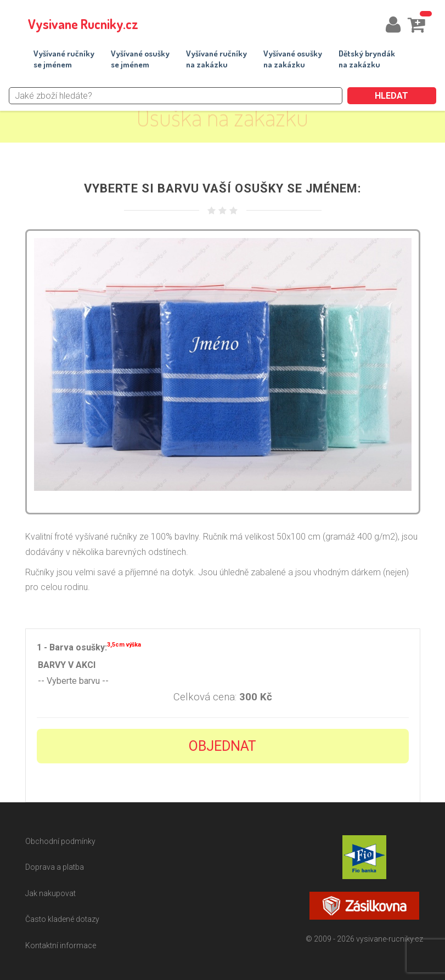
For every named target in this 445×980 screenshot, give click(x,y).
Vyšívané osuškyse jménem (140, 59)
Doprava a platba (55, 867)
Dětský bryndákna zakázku (367, 59)
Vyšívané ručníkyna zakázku (216, 59)
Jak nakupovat (50, 893)
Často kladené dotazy (62, 919)
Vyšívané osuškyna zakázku (293, 59)
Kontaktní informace (61, 945)
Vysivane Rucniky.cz (83, 24)
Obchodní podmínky (60, 841)
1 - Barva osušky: (89, 646)
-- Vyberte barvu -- (223, 681)
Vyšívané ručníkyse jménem (64, 59)
